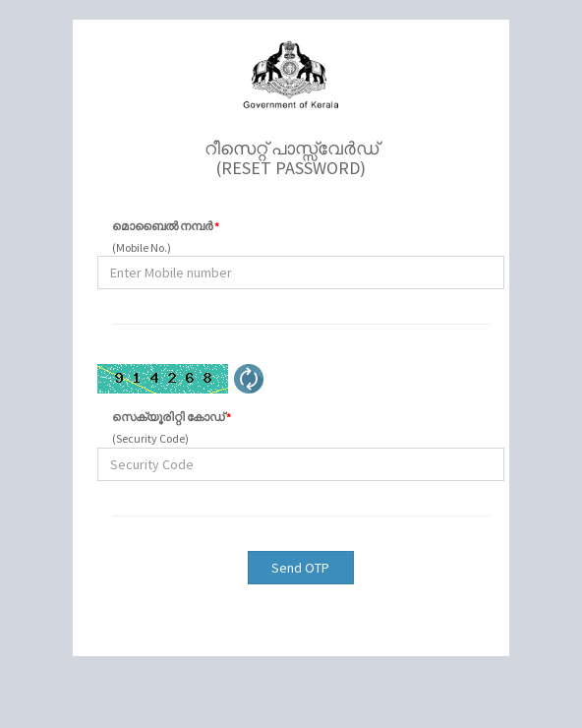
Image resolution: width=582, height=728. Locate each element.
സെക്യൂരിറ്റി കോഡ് (172, 417)
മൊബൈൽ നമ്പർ (166, 226)
